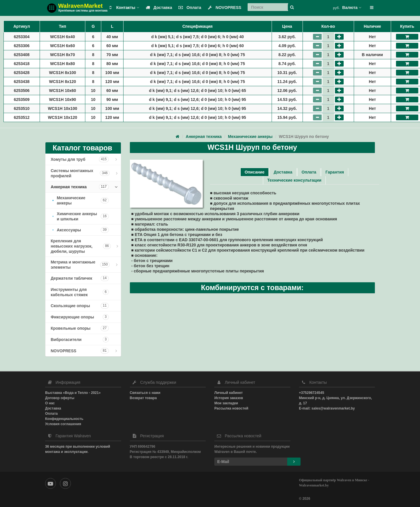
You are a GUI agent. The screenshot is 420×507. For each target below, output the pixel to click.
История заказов (229, 398)
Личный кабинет (229, 393)
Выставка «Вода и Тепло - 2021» (73, 393)
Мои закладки (226, 403)
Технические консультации (294, 180)
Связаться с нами (145, 393)
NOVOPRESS (223, 8)
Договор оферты (60, 398)
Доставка (158, 8)
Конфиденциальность (64, 419)
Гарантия (335, 172)
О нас (50, 403)
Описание (255, 172)
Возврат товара (143, 398)
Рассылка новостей (231, 408)
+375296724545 (312, 393)
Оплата (189, 8)
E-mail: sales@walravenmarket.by (327, 408)
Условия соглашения (63, 424)
